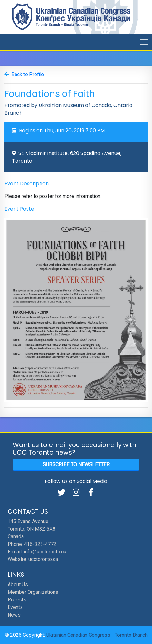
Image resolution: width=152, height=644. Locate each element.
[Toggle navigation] (144, 42)
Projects (17, 600)
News (14, 615)
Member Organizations (33, 592)
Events (15, 607)
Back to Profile (28, 74)
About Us (18, 584)
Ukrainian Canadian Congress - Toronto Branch (97, 635)
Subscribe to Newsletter (76, 465)
